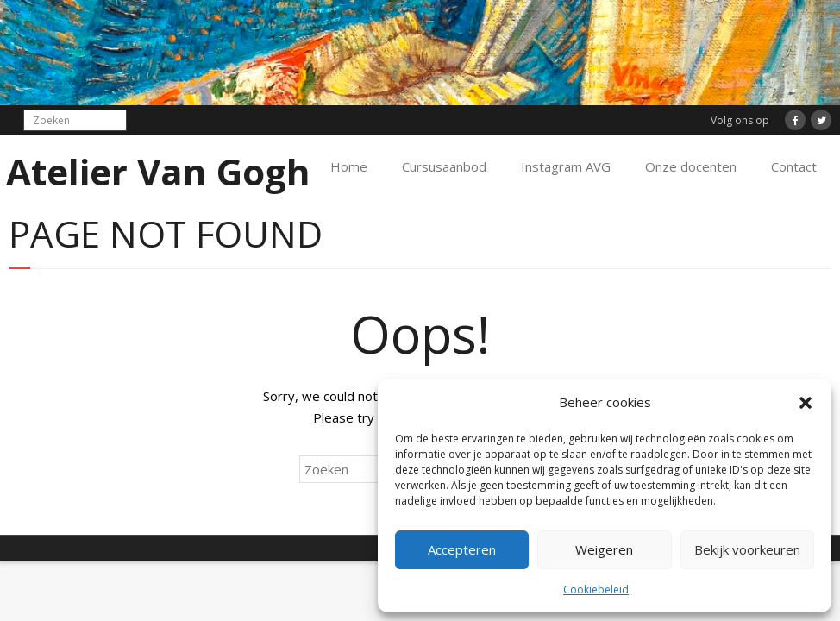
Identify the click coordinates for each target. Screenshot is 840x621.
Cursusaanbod (444, 166)
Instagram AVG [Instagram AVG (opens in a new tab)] (566, 166)
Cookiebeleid (596, 590)
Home (349, 166)
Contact (794, 166)
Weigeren (604, 549)
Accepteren (462, 549)
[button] (806, 403)
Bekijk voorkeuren (747, 549)
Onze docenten (691, 166)
